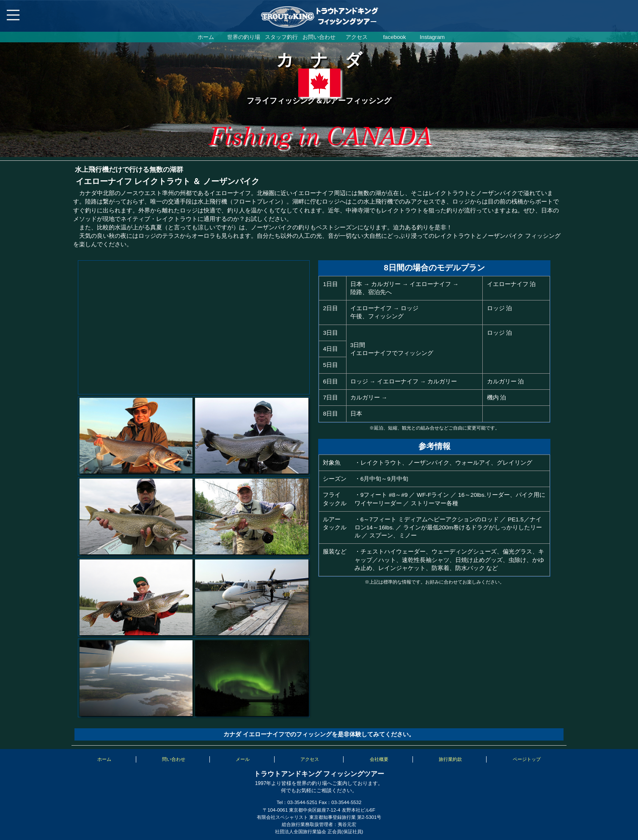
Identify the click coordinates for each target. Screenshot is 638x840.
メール (243, 759)
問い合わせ (174, 759)
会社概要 (379, 759)
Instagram (432, 37)
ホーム (206, 37)
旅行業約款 (450, 759)
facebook (394, 37)
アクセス (357, 37)
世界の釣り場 (244, 37)
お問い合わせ (319, 37)
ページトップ (527, 759)
